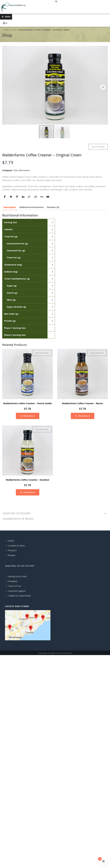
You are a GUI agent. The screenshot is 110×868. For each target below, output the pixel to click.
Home (6, 30)
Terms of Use (14, 586)
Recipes (11, 555)
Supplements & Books (18, 519)
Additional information (31, 207)
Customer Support (16, 591)
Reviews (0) (53, 207)
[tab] (10, 207)
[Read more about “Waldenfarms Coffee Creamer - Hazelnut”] (28, 492)
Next (103, 87)
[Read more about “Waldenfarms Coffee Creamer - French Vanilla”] (28, 416)
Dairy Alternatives (22, 170)
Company (12, 581)
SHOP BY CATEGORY (17, 513)
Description (10, 207)
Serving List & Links (16, 576)
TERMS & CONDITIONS (19, 596)
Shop (14, 30)
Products (11, 550)
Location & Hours (16, 546)
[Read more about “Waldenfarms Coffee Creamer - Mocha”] (83, 416)
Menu (6, 17)
